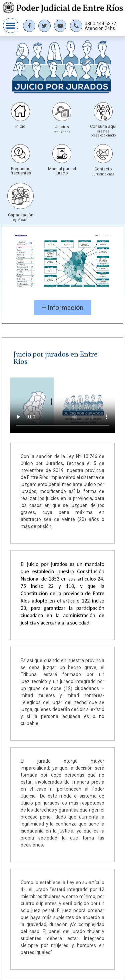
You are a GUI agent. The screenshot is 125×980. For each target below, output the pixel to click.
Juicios (62, 127)
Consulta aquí (103, 126)
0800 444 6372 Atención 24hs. (100, 26)
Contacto (103, 169)
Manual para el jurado (62, 171)
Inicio (20, 126)
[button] (11, 26)
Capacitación (21, 215)
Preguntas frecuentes (21, 171)
